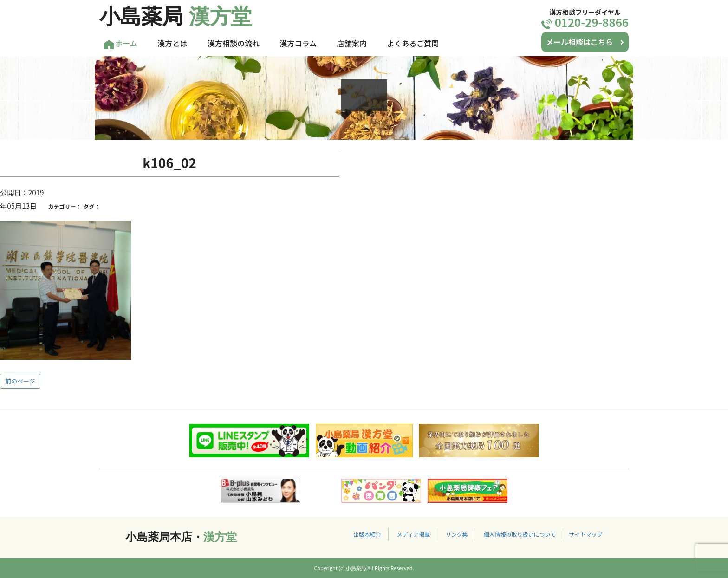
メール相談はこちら (585, 42)
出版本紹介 (367, 534)
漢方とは (172, 43)
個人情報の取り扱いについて (520, 534)
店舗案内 (352, 43)
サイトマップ (586, 534)
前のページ (20, 381)
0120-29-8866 (585, 22)
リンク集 (457, 534)
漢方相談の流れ (234, 43)
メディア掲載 (413, 534)
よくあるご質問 (413, 43)
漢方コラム (299, 43)
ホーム (121, 43)
